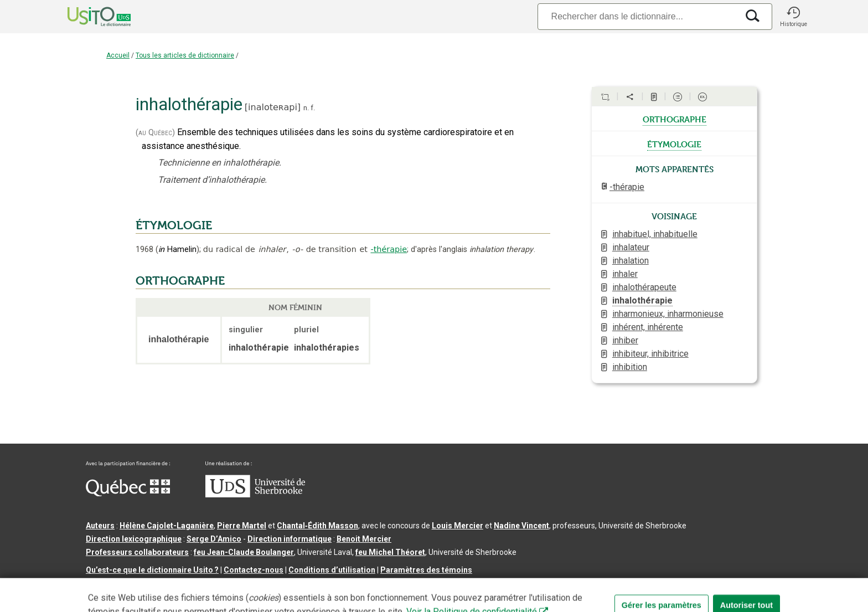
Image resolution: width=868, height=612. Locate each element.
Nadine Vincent (521, 526)
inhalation (631, 261)
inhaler (625, 274)
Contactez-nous (254, 570)
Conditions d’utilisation (332, 570)
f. (313, 108)
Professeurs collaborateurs (137, 552)
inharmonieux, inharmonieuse (668, 314)
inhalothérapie (642, 300)
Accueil (118, 55)
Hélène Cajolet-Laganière (167, 526)
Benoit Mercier (364, 539)
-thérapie (389, 249)
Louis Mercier (458, 526)
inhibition (630, 367)
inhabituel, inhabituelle (655, 234)
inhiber (625, 340)
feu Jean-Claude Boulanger (244, 552)
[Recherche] (638, 16)
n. (306, 108)
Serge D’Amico (214, 539)
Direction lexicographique (134, 539)
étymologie (674, 143)
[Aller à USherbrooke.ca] (255, 495)
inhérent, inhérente (648, 327)
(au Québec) (155, 133)
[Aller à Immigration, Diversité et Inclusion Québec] (128, 493)
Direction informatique (290, 539)
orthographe (675, 119)
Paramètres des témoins (426, 570)
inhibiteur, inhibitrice (650, 354)
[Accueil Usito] (87, 17)
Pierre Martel (242, 526)
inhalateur (631, 247)
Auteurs (100, 526)
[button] (793, 17)
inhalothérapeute (644, 287)
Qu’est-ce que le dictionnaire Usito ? (152, 570)
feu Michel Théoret (390, 552)
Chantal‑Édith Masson (317, 526)
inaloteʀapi (273, 107)
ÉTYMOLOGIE (174, 225)
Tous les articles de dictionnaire (185, 55)
